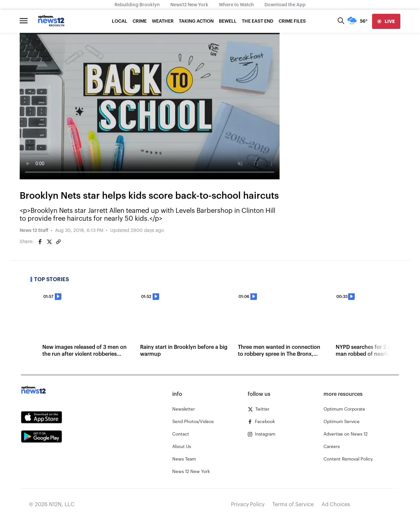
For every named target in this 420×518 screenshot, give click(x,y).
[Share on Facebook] (40, 242)
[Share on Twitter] (49, 242)
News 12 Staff (34, 231)
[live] (386, 21)
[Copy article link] (58, 242)
